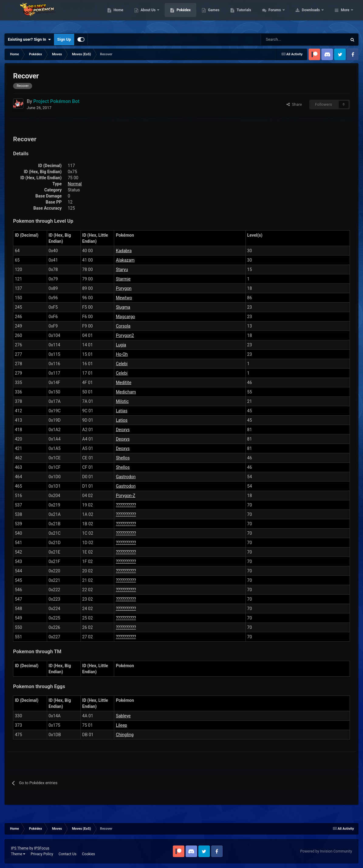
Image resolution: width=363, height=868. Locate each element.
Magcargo (125, 317)
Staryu (122, 269)
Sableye (123, 716)
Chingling (125, 735)
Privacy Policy (42, 854)
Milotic (122, 401)
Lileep (121, 725)
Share (294, 104)
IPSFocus (42, 848)
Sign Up (64, 39)
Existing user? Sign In (29, 39)
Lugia (121, 345)
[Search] (282, 39)
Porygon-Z (125, 496)
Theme (18, 854)
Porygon (124, 288)
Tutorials (283, 15)
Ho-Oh (122, 354)
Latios (122, 420)
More (345, 15)
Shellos (123, 458)
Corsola (123, 326)
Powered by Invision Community (326, 851)
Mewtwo (124, 298)
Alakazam (125, 260)
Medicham (126, 392)
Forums (314, 15)
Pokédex (222, 15)
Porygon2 (125, 335)
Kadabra (124, 251)
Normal (75, 184)
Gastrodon (126, 477)
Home (157, 15)
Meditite (123, 383)
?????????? (126, 505)
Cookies (89, 854)
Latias (122, 411)
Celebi (122, 364)
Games (252, 15)
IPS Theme (20, 848)
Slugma (123, 307)
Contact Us (68, 854)
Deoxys (123, 430)
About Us (187, 15)
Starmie (123, 279)
